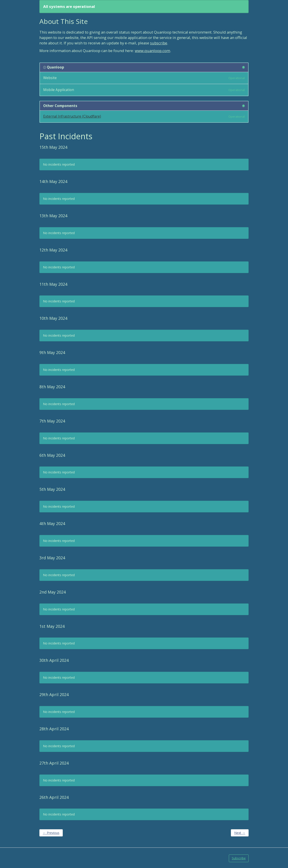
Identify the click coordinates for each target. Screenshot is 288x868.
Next (240, 833)
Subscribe (239, 858)
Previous (51, 833)
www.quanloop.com (152, 51)
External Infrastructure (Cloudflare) (72, 116)
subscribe (159, 43)
